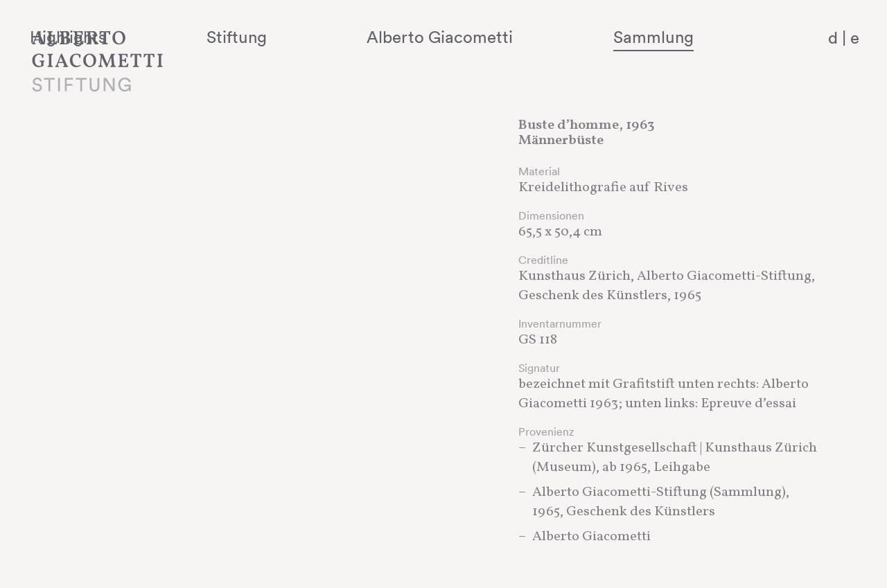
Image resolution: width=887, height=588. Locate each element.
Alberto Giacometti (510, 37)
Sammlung (683, 37)
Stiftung (347, 37)
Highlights (218, 37)
